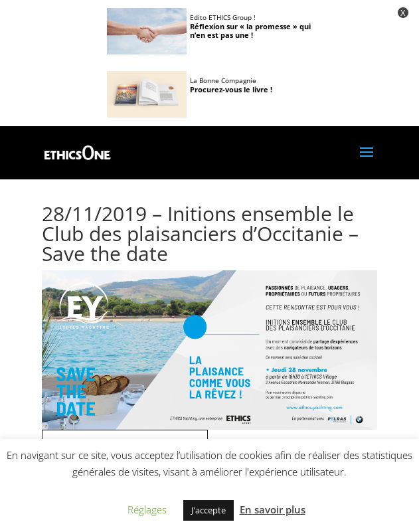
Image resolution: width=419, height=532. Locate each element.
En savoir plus (273, 509)
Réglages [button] (147, 509)
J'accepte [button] (209, 510)
